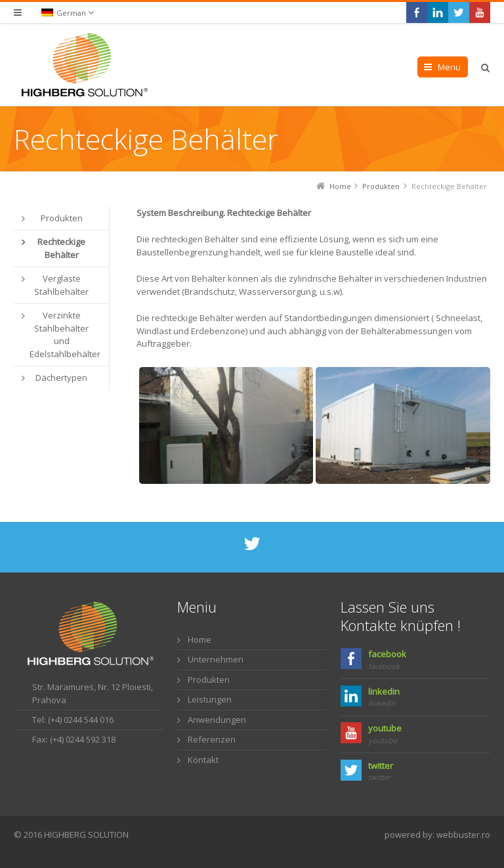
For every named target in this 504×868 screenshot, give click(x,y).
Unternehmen (216, 659)
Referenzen (212, 739)
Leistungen (210, 699)
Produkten (209, 680)
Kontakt (203, 760)
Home (199, 640)
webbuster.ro (463, 835)
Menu (449, 67)
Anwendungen (217, 720)
